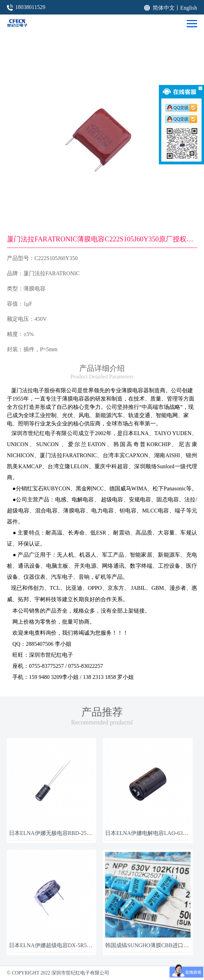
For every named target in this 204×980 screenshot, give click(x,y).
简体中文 (164, 8)
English (189, 8)
